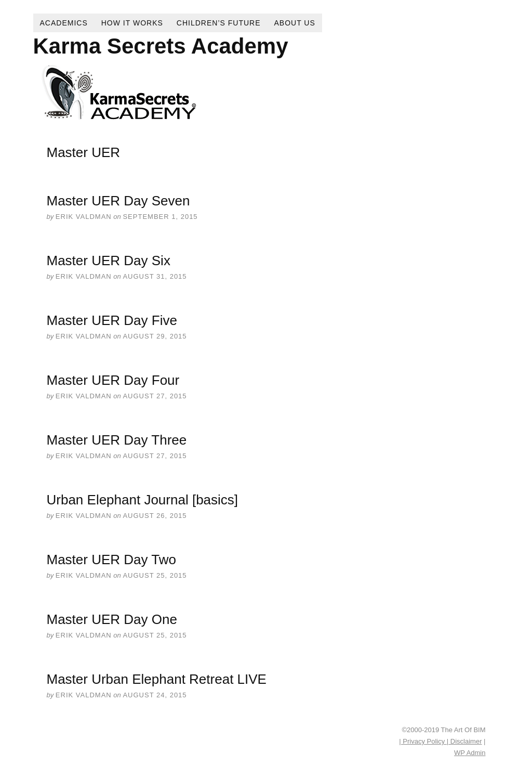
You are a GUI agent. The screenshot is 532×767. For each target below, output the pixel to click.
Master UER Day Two (111, 560)
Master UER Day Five (112, 320)
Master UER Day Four (113, 380)
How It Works (132, 23)
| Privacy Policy (423, 741)
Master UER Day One (112, 619)
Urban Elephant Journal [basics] (143, 500)
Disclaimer (465, 741)
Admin (470, 753)
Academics (64, 23)
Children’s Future (219, 23)
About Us (295, 23)
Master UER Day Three (117, 440)
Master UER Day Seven (118, 201)
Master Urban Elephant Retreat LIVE (157, 679)
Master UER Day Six (109, 261)
